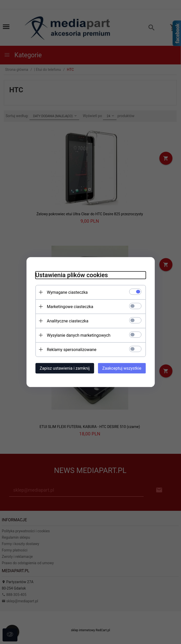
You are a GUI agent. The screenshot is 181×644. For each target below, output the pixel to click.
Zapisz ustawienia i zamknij (61, 368)
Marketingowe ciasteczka (66, 306)
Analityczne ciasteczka (64, 320)
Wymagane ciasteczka (64, 292)
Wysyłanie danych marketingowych (75, 335)
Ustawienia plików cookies (68, 275)
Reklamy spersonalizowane (68, 349)
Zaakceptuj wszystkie (125, 368)
